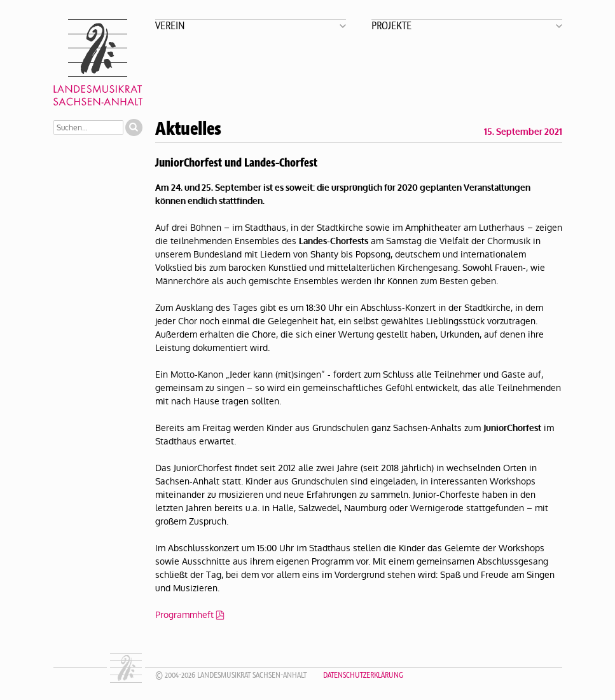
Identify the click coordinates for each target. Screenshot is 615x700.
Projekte (391, 25)
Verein (170, 25)
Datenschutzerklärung (363, 675)
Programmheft (184, 615)
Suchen (134, 127)
